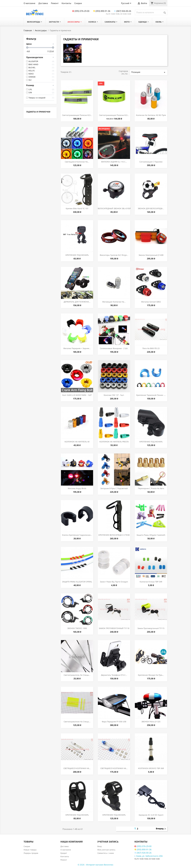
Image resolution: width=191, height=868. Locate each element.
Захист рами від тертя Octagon (114, 582)
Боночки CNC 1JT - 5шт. (114, 395)
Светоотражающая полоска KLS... (77, 115)
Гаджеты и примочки (38, 112)
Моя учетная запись (106, 850)
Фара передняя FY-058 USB (114, 722)
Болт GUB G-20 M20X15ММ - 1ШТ (77, 395)
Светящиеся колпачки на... (77, 162)
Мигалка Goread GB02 (151, 302)
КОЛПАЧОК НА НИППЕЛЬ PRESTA (114, 442)
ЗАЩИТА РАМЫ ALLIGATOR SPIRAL (77, 582)
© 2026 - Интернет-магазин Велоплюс (95, 865)
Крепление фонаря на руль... (151, 675)
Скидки (78, 3)
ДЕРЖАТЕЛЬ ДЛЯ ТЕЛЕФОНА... (77, 302)
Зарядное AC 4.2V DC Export (151, 815)
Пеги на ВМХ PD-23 (151, 348)
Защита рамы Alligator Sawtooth (151, 535)
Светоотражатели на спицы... (77, 722)
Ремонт (55, 3)
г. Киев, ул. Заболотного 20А (149, 856)
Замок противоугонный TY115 (151, 628)
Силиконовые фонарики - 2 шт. (114, 348)
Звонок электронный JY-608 (151, 255)
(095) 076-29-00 (81, 11)
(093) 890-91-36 (102, 11)
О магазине (29, 3)
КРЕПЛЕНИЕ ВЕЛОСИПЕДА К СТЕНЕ (114, 535)
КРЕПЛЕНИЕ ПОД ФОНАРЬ (77, 255)
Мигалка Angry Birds (77, 488)
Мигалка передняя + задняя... (77, 348)
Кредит (64, 853)
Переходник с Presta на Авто (151, 488)
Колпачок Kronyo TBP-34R (151, 582)
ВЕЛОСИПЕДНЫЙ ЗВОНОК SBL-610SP (114, 208)
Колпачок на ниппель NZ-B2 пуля (151, 115)
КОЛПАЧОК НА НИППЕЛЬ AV (77, 442)
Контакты (66, 3)
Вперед (161, 829)
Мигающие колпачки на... (114, 302)
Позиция (149, 72)
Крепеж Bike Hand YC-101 (77, 208)
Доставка (43, 3)
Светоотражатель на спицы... (77, 675)
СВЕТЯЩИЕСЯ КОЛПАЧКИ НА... (77, 768)
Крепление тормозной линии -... (151, 395)
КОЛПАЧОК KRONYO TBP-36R (151, 768)
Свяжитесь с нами (106, 853)
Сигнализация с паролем (151, 162)
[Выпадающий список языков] (127, 3)
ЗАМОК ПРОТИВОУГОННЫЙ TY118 (114, 628)
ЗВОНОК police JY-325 (151, 722)
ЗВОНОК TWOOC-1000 (77, 628)
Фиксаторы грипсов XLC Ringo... (114, 255)
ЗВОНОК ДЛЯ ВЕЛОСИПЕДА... (151, 208)
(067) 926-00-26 (123, 11)
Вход (100, 846)
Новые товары (30, 850)
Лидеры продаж (31, 853)
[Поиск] (151, 12)
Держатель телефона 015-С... (114, 675)
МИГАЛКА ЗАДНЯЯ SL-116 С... (114, 162)
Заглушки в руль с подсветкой (114, 488)
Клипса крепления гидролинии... (77, 535)
